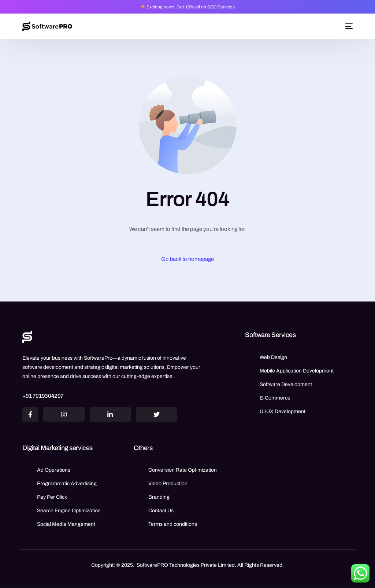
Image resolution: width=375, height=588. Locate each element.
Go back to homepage (187, 259)
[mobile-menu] (348, 26)
